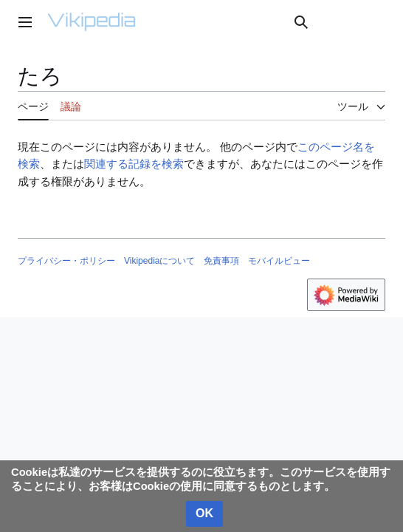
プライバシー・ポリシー (66, 261)
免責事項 (221, 261)
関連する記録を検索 (134, 164)
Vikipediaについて (159, 261)
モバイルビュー (279, 261)
